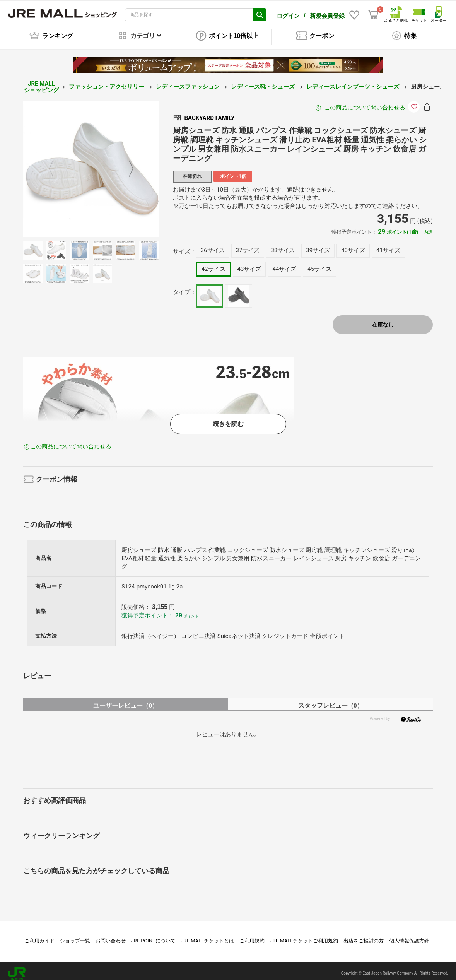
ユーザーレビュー (126, 700)
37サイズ (248, 245)
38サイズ (283, 245)
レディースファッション (189, 81)
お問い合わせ (111, 935)
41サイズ (388, 245)
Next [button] (126, 163)
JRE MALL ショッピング (41, 81)
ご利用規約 (252, 935)
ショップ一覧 (75, 935)
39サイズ (318, 245)
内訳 (428, 227)
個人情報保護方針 (409, 935)
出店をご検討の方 (364, 935)
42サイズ (213, 263)
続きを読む (228, 418)
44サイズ (284, 263)
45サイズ (319, 263)
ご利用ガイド (39, 935)
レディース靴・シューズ (264, 81)
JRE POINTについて (153, 935)
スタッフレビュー (330, 700)
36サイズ (213, 245)
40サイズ (353, 245)
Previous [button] (56, 163)
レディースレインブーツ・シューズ (354, 81)
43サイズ (249, 263)
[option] (91, 163)
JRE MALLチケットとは (207, 935)
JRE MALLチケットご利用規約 (304, 935)
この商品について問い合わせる (365, 102)
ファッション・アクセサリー (107, 81)
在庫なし (383, 319)
